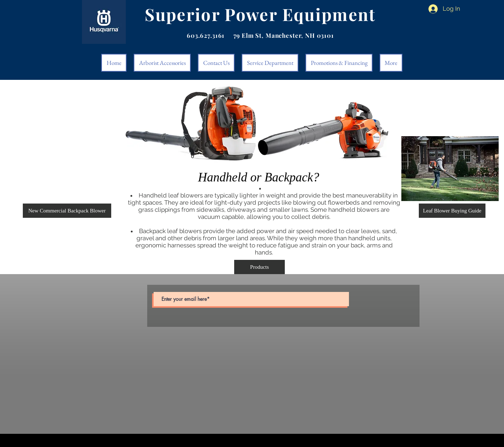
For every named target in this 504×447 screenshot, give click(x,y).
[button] (67, 211)
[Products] (259, 267)
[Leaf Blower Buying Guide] (452, 211)
